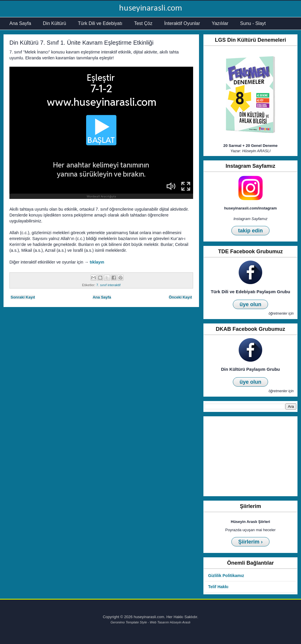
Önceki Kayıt (180, 297)
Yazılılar (220, 23)
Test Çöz (143, 23)
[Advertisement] (250, 456)
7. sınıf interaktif (109, 285)
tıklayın (97, 262)
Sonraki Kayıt (23, 297)
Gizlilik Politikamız (226, 576)
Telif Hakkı (218, 587)
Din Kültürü (55, 23)
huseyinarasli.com (151, 8)
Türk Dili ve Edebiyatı (100, 23)
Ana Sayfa (20, 23)
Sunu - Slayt (253, 23)
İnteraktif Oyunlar (182, 23)
